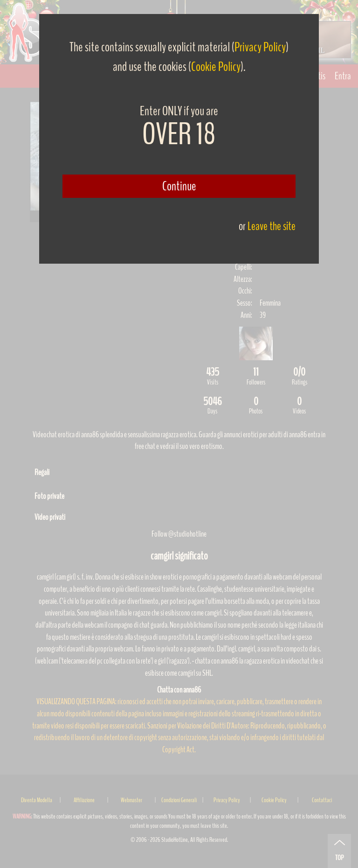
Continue (179, 186)
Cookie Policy (216, 67)
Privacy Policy (260, 47)
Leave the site (272, 226)
